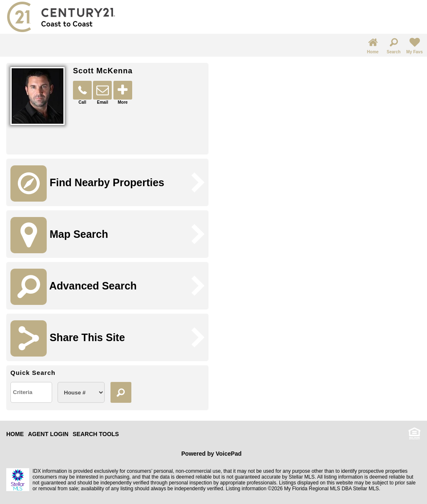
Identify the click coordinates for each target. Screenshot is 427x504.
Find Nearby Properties (87, 183)
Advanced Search (74, 287)
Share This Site (68, 338)
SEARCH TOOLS (96, 434)
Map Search (59, 235)
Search (393, 45)
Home (373, 45)
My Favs (414, 45)
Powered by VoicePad (211, 454)
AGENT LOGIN (48, 434)
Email (102, 93)
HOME (15, 434)
